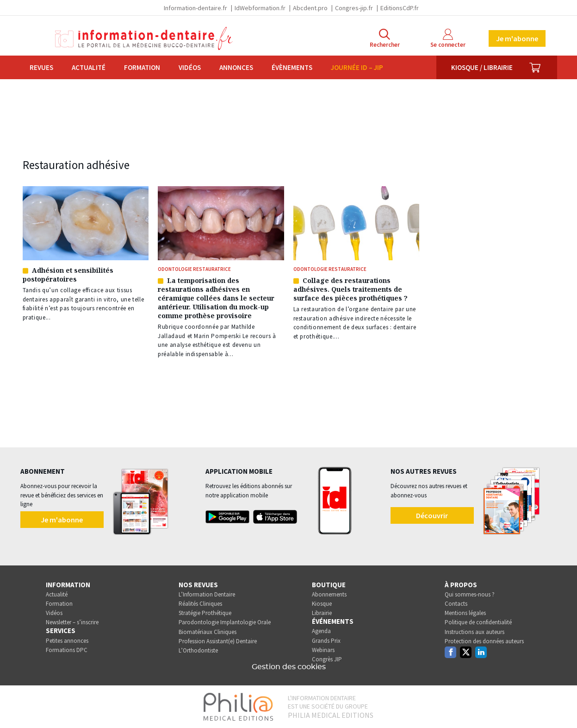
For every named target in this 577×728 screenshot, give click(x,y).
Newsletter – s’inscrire (72, 622)
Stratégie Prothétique (205, 613)
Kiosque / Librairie (482, 67)
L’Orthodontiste (198, 650)
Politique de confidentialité (478, 622)
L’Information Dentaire (207, 594)
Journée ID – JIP (357, 67)
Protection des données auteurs (484, 641)
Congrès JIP (327, 659)
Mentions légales (465, 613)
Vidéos (190, 67)
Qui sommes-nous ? (470, 594)
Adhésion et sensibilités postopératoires (68, 275)
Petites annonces (67, 641)
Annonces (236, 67)
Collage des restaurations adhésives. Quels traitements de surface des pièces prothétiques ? (351, 289)
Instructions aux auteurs (475, 632)
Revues (41, 67)
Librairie (322, 613)
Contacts (456, 604)
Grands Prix (326, 641)
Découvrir (432, 515)
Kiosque (322, 604)
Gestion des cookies (289, 667)
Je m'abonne (517, 38)
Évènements (292, 67)
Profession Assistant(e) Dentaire (218, 641)
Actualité (89, 67)
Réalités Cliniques (200, 604)
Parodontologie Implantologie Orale (225, 622)
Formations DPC (67, 650)
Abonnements (329, 594)
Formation (142, 67)
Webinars (323, 650)
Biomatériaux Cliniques (208, 632)
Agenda (321, 631)
